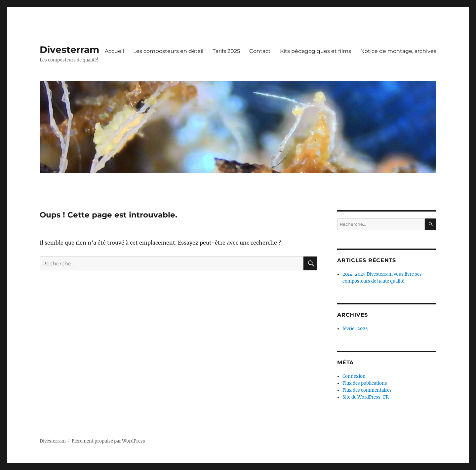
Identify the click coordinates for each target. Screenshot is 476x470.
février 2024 (355, 329)
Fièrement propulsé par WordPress (108, 441)
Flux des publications (365, 383)
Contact (260, 51)
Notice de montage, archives (398, 51)
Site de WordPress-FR (366, 397)
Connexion (354, 376)
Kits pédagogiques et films (316, 51)
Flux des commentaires (367, 390)
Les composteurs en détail (168, 51)
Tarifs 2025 (226, 51)
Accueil (114, 51)
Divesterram (69, 50)
